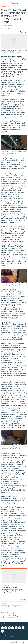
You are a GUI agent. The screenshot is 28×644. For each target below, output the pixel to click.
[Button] (23, 32)
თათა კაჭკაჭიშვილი (7, 25)
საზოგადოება (5, 7)
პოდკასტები (14, 642)
